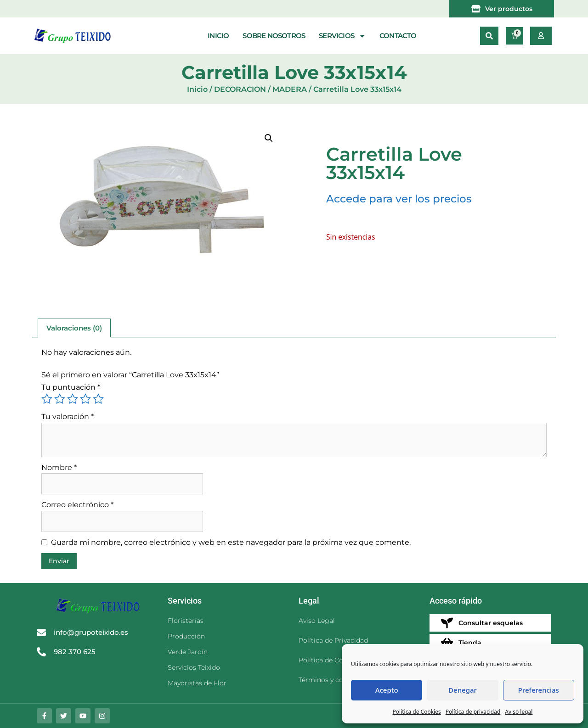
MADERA (290, 89)
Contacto (398, 36)
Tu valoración (68, 417)
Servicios (342, 36)
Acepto (387, 690)
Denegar (463, 690)
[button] (489, 36)
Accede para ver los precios (399, 199)
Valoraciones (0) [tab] (74, 328)
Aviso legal (519, 712)
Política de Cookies (417, 712)
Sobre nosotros (274, 36)
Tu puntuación (71, 387)
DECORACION (240, 89)
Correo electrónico (77, 505)
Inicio (218, 36)
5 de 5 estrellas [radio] (98, 399)
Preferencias (539, 690)
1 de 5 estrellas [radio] (47, 399)
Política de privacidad (473, 712)
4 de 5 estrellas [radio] (85, 399)
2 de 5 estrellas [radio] (60, 399)
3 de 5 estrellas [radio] (73, 399)
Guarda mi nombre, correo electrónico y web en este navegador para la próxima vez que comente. (231, 542)
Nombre (59, 468)
